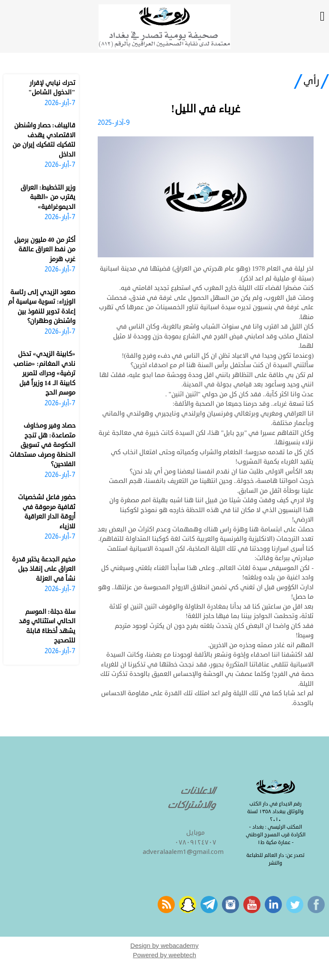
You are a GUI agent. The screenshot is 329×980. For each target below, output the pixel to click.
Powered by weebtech (164, 955)
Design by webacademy (164, 945)
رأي (311, 81)
